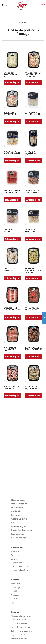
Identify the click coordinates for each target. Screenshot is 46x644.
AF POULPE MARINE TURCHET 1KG (11, 387)
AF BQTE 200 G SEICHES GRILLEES (32, 231)
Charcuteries (16, 551)
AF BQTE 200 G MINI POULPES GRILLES (33, 191)
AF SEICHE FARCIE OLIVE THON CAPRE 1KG (33, 388)
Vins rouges (16, 587)
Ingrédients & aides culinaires (23, 635)
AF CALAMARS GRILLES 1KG (10, 270)
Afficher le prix (12, 82)
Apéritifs (15, 599)
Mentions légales (19, 527)
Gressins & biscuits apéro (21, 616)
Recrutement (17, 534)
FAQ (13, 523)
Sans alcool (16, 584)
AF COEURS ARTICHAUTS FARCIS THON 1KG (33, 271)
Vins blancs (16, 591)
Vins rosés (15, 595)
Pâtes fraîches (17, 563)
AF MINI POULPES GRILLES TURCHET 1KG (34, 348)
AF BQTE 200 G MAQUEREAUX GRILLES (31, 153)
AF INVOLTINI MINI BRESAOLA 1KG (32, 309)
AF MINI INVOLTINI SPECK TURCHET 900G (11, 349)
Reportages (17, 515)
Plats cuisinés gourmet (20, 566)
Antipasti (15, 559)
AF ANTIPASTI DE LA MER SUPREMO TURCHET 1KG (33, 75)
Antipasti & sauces (19, 620)
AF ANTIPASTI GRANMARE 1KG (10, 113)
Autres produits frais (20, 570)
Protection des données (22, 530)
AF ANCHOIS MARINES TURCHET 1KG (11, 75)
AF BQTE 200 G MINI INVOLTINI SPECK (12, 191)
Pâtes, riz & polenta (19, 623)
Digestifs (15, 603)
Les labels (16, 511)
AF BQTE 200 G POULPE (10, 231)
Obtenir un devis (19, 519)
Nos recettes (17, 508)
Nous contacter (18, 500)
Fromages (15, 555)
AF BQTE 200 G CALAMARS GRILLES (12, 152)
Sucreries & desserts (19, 639)
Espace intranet (19, 538)
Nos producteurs (19, 504)
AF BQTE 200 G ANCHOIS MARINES (32, 113)
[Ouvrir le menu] (3, 5)
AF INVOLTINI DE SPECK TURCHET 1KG (12, 309)
